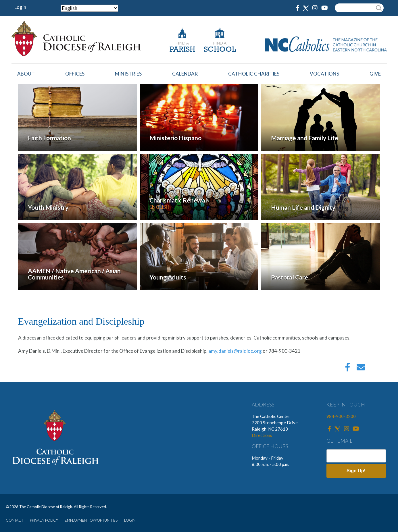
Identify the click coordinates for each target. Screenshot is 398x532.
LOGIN (130, 520)
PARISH (182, 50)
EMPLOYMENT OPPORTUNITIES (91, 520)
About (26, 74)
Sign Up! (356, 471)
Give (375, 74)
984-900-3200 (341, 416)
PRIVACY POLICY (44, 520)
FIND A (182, 43)
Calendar (185, 74)
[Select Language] (89, 8)
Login (20, 7)
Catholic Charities (254, 74)
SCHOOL (220, 50)
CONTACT (15, 520)
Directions (262, 435)
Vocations (324, 74)
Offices (75, 74)
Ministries (128, 74)
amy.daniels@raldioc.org (235, 351)
